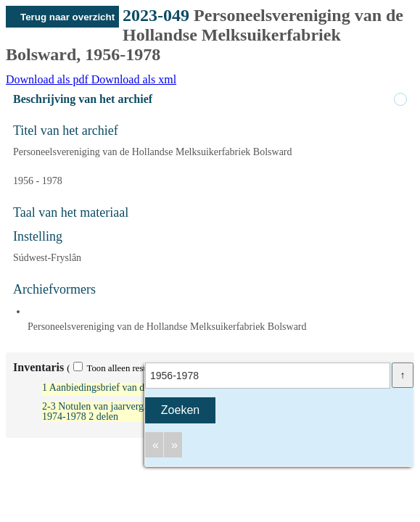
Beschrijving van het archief (83, 99)
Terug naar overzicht (67, 17)
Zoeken (180, 410)
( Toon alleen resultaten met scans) (139, 368)
